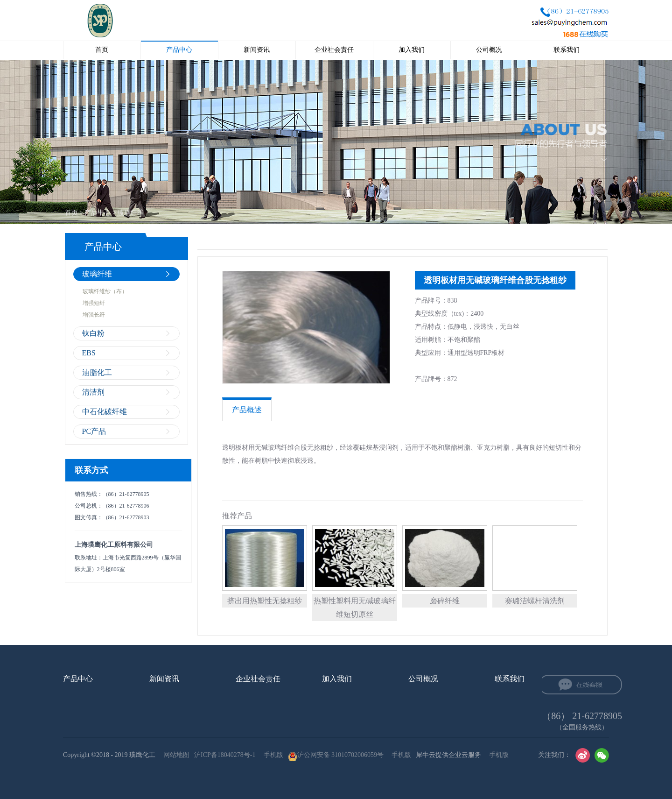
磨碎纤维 (445, 601)
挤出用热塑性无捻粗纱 (265, 601)
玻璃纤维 (131, 213)
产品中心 (98, 213)
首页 (102, 50)
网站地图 (175, 755)
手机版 (272, 755)
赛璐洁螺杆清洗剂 (535, 601)
